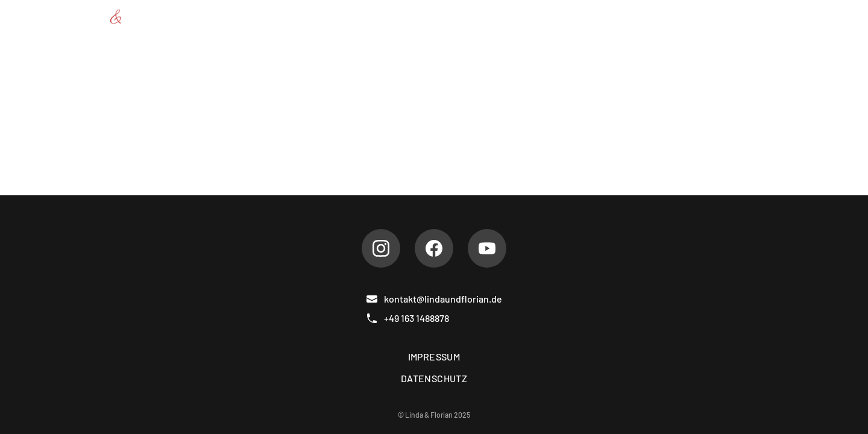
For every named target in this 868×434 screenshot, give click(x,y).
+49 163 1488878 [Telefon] (407, 318)
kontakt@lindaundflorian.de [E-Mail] (434, 299)
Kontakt (774, 17)
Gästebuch (707, 17)
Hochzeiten (549, 17)
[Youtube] (487, 248)
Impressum (434, 357)
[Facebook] (434, 248)
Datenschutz (434, 378)
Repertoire (472, 17)
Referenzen (629, 17)
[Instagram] (381, 248)
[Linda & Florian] (118, 17)
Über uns (400, 17)
